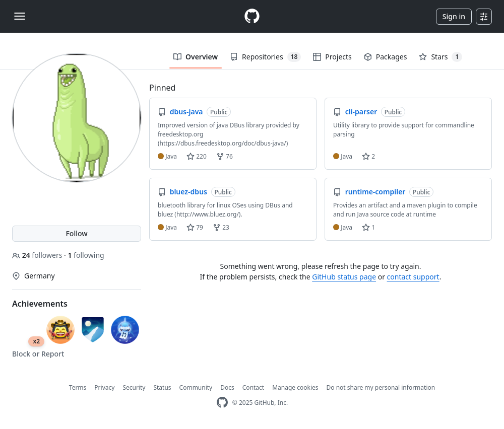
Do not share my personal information (381, 387)
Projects (332, 57)
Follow (76, 233)
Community (196, 387)
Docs (227, 387)
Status (162, 387)
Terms (78, 387)
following (86, 255)
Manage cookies (295, 387)
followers (38, 255)
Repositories (265, 57)
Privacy (104, 387)
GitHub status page (344, 277)
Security (134, 387)
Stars (440, 57)
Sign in (454, 16)
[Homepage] (252, 16)
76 (225, 156)
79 (195, 227)
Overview (196, 57)
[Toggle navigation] (20, 16)
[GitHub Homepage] (222, 403)
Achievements (40, 304)
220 (197, 156)
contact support (413, 277)
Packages (386, 57)
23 (221, 227)
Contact (253, 387)
